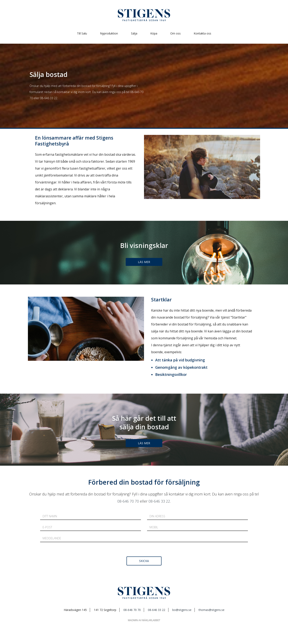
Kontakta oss (202, 33)
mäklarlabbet (151, 620)
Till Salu (82, 33)
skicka (144, 561)
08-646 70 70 (128, 501)
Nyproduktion (109, 33)
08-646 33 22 (49, 98)
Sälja (134, 33)
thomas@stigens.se (212, 610)
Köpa (154, 33)
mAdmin (133, 620)
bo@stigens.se (182, 610)
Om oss (175, 33)
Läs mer (144, 262)
